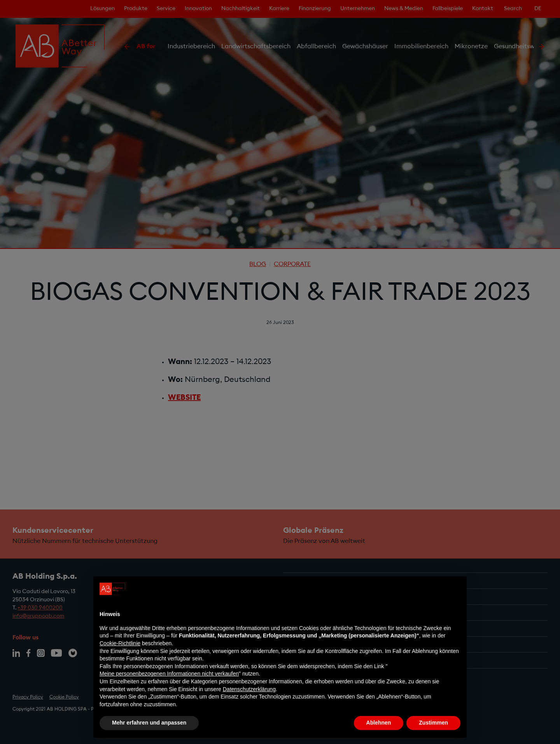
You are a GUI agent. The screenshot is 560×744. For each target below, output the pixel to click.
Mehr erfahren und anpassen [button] (149, 723)
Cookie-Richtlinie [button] (120, 643)
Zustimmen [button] (433, 723)
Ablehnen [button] (379, 723)
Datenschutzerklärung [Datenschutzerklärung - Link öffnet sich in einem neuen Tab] (249, 689)
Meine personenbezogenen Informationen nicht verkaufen (169, 674)
